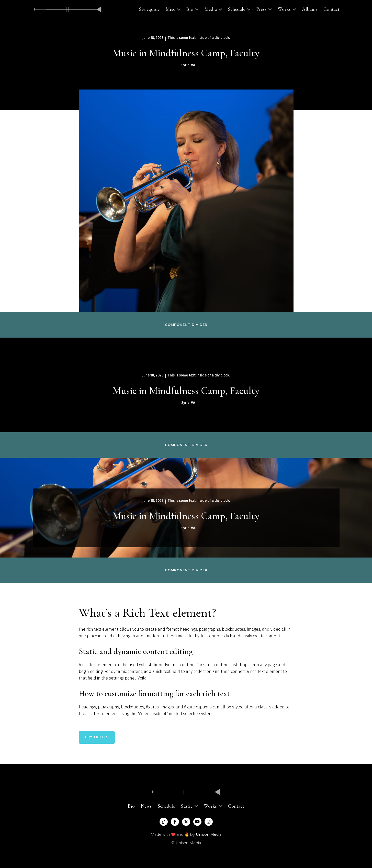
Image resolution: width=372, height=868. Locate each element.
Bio (131, 806)
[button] (173, 9)
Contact (331, 9)
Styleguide (149, 9)
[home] (68, 9)
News (146, 806)
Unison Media (209, 834)
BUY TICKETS (97, 737)
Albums (310, 9)
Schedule (166, 806)
